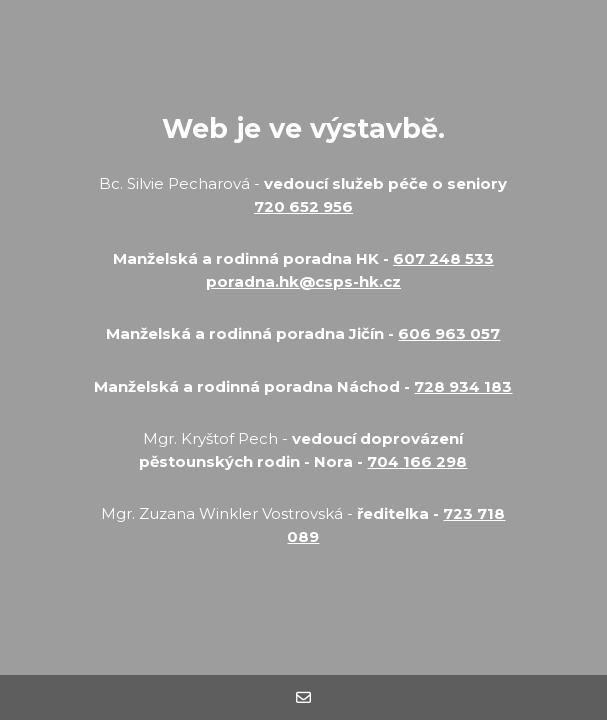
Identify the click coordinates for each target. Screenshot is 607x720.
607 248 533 (443, 258)
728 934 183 (463, 386)
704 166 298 (417, 461)
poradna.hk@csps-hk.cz (303, 281)
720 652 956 (303, 206)
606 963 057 (449, 333)
